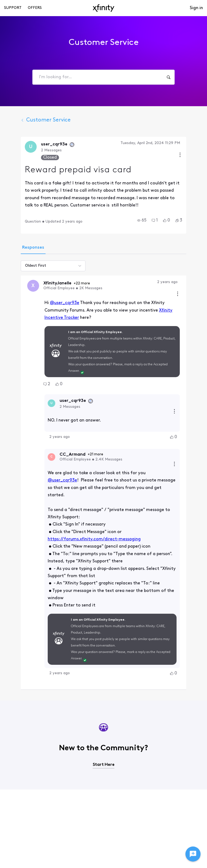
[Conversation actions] (192, 156)
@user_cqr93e (52, 303)
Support (13, 8)
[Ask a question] (193, 854)
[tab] (21, 248)
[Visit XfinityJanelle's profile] (21, 286)
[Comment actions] (190, 294)
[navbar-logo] (103, 8)
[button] (154, 220)
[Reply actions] (187, 392)
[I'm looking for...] (168, 77)
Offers (35, 8)
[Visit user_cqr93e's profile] (18, 147)
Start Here (104, 723)
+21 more (83, 434)
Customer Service (33, 120)
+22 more (69, 283)
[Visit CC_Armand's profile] (39, 437)
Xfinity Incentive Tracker (146, 310)
